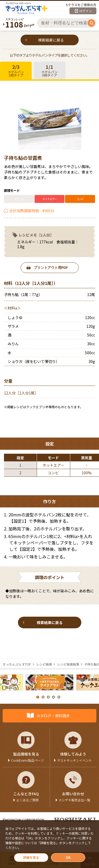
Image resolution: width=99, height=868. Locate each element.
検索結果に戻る (51, 40)
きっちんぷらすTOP (17, 664)
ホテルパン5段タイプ (16, 70)
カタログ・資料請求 (53, 716)
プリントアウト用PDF (51, 268)
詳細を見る (31, 857)
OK (68, 857)
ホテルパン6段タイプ (50, 70)
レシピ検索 (44, 664)
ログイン (86, 11)
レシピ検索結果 (68, 664)
